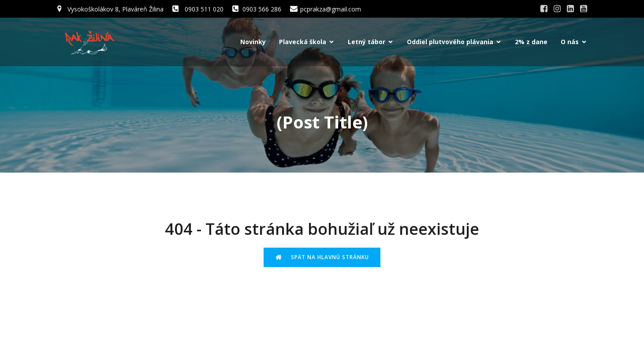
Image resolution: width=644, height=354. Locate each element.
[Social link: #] (544, 9)
